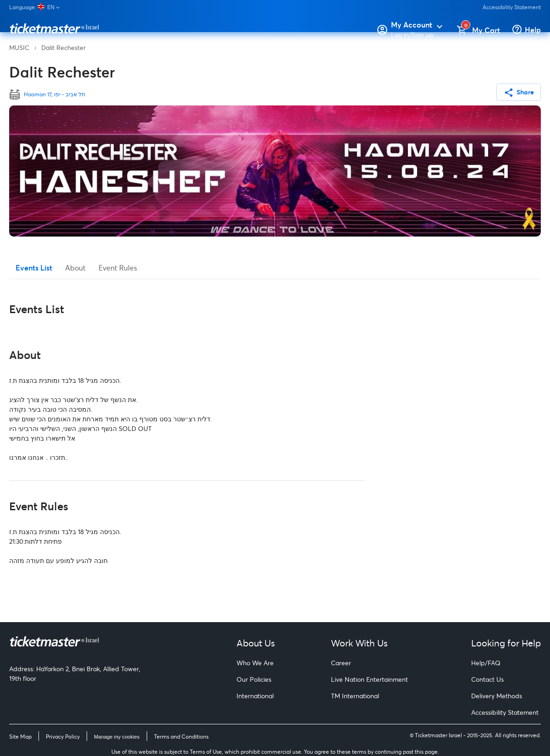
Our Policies (254, 679)
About (75, 268)
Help (533, 30)
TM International (355, 696)
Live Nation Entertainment (369, 679)
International (255, 696)
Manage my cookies (117, 737)
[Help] (518, 30)
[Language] (38, 7)
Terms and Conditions (181, 737)
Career (341, 663)
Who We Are (255, 663)
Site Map (20, 737)
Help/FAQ (486, 663)
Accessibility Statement (512, 7)
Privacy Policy (63, 737)
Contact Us (487, 679)
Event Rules (118, 268)
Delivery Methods (497, 696)
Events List (34, 268)
